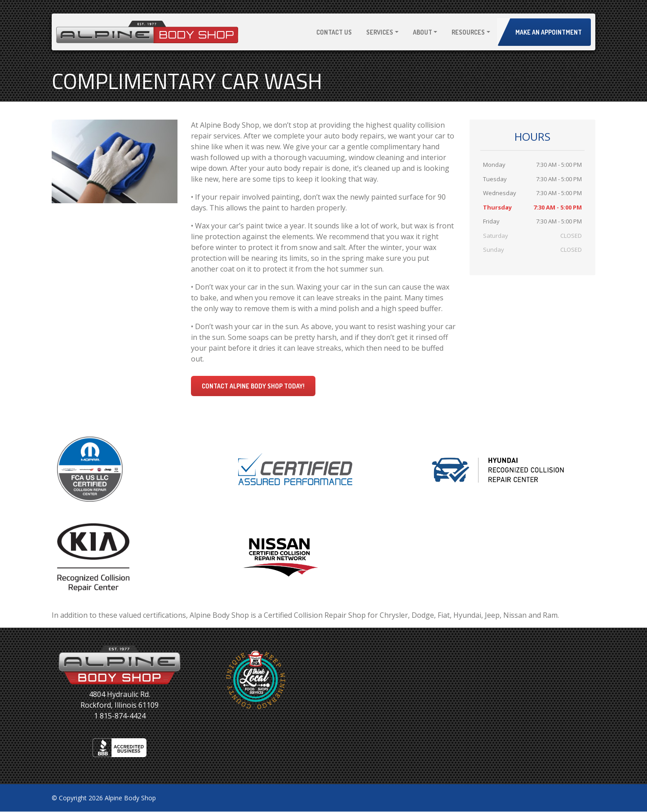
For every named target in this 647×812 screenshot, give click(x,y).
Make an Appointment (549, 32)
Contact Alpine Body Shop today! (253, 386)
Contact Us (334, 32)
